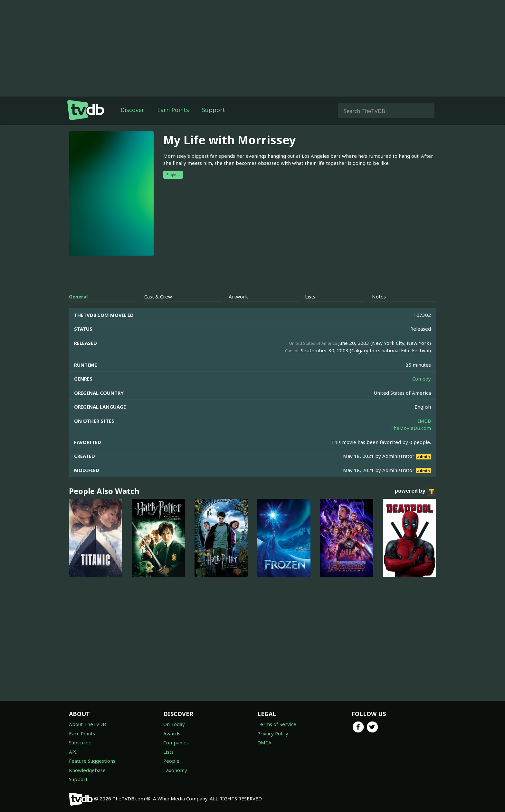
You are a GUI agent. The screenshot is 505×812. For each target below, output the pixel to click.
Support (214, 110)
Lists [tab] (310, 297)
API (73, 752)
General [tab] (78, 297)
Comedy (422, 379)
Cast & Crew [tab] (158, 297)
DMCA (264, 742)
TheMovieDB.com (411, 428)
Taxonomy (175, 770)
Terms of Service (277, 724)
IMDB (424, 421)
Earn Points (173, 110)
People (171, 761)
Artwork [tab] (238, 297)
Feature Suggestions (92, 761)
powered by (415, 491)
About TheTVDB (87, 724)
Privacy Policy (273, 733)
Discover (132, 110)
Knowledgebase (87, 770)
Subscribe (80, 742)
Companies (176, 742)
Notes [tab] (379, 297)
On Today (174, 724)
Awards (172, 733)
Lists (168, 752)
